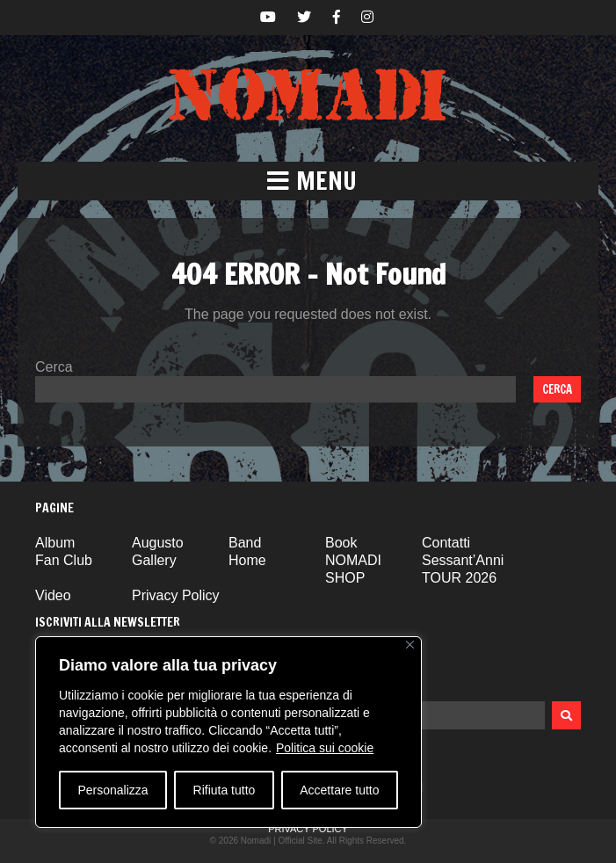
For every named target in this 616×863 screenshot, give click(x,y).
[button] (308, 181)
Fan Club (64, 560)
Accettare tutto (339, 790)
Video (53, 595)
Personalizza (112, 790)
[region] (228, 732)
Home (247, 560)
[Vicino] (410, 645)
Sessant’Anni (463, 560)
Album (55, 543)
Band (245, 543)
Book (341, 543)
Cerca (54, 367)
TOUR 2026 (459, 578)
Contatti (446, 543)
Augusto (158, 543)
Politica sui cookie (325, 748)
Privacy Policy (176, 595)
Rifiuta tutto (225, 790)
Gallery (154, 560)
